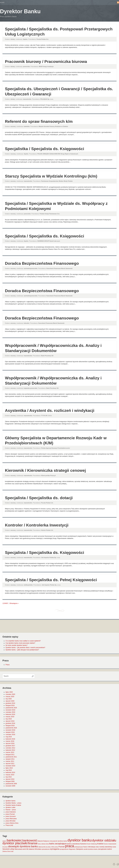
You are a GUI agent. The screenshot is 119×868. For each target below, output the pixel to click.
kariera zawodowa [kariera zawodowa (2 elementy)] (73, 844)
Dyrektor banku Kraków (13, 805)
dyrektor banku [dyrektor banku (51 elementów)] (80, 840)
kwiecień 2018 (10, 739)
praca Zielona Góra (12, 823)
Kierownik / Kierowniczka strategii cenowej (45, 470)
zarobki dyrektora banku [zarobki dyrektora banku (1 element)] (90, 849)
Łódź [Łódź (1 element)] (12, 851)
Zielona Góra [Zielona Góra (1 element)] (6, 851)
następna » (15, 603)
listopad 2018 (10, 726)
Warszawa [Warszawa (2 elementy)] (18, 849)
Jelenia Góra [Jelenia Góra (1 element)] (45, 844)
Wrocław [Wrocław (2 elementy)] (38, 849)
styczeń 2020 (10, 701)
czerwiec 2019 (10, 712)
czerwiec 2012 (10, 748)
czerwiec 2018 (10, 735)
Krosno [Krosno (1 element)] (106, 844)
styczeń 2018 (10, 743)
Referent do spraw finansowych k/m (39, 121)
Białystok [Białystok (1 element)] (40, 841)
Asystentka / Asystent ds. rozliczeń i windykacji (50, 410)
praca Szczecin (11, 816)
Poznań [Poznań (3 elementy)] (62, 847)
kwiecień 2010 (10, 772)
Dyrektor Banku (20, 11)
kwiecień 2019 (10, 714)
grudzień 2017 (10, 746)
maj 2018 (9, 737)
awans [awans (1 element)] (4, 841)
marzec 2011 (10, 761)
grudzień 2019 (10, 703)
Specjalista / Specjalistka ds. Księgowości (45, 236)
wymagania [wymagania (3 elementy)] (55, 849)
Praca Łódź (9, 825)
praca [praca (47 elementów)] (70, 846)
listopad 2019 (10, 705)
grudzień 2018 (10, 723)
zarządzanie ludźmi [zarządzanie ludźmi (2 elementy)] (105, 849)
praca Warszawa (11, 819)
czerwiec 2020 (10, 694)
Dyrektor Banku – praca (13, 803)
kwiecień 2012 (10, 750)
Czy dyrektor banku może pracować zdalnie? (20, 643)
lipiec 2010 (9, 768)
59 (10, 603)
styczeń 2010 (10, 779)
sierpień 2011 (10, 759)
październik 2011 (11, 757)
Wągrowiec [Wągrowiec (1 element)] (72, 849)
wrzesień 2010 (10, 766)
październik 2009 (11, 784)
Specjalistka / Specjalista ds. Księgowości (45, 149)
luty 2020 (9, 699)
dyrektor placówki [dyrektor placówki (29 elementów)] (15, 843)
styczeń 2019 (10, 721)
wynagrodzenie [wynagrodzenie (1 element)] (64, 849)
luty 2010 (9, 777)
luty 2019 (9, 719)
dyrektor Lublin (10, 807)
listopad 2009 (10, 781)
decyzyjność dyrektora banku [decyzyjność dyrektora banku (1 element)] (59, 841)
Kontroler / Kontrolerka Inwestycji (37, 525)
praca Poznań (10, 814)
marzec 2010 (10, 775)
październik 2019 (11, 708)
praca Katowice (11, 812)
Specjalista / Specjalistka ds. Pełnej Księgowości (51, 580)
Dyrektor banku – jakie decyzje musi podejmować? (22, 650)
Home (2, 2)
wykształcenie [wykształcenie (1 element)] (46, 849)
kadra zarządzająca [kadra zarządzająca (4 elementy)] (58, 844)
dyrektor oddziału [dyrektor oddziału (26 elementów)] (104, 840)
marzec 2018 (10, 741)
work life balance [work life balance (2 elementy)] (28, 849)
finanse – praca (11, 810)
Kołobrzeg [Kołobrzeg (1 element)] (94, 844)
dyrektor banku (10, 801)
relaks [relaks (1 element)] (97, 847)
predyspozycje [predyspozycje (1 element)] (79, 847)
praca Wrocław (10, 821)
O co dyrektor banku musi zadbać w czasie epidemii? (23, 641)
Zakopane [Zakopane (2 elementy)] (79, 849)
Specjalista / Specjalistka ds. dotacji (39, 498)
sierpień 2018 (10, 732)
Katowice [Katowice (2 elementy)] (83, 844)
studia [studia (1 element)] (114, 847)
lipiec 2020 (9, 692)
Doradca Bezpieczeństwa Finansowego (42, 263)
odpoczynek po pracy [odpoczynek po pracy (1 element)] (45, 847)
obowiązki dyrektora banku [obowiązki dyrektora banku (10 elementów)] (23, 846)
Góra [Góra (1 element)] (39, 844)
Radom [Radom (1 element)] (85, 847)
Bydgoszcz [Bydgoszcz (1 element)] (47, 841)
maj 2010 (9, 770)
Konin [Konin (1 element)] (89, 844)
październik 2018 (11, 728)
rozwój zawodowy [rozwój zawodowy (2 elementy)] (106, 847)
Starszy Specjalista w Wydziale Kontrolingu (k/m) (51, 176)
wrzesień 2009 (10, 786)
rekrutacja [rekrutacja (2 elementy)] (91, 847)
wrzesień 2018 (10, 730)
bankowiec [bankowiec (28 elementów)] (14, 840)
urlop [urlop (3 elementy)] (12, 849)
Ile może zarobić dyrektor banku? (17, 645)
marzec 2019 (10, 717)
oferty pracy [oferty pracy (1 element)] (55, 847)
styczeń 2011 (10, 764)
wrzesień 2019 (10, 710)
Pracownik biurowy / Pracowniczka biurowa (46, 62)
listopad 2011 (10, 755)
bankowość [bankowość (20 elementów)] (30, 840)
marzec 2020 (10, 697)
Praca (7, 665)
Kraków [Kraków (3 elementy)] (100, 844)
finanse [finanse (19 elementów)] (33, 843)
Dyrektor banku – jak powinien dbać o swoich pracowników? (25, 648)
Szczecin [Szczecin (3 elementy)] (6, 849)
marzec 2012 (10, 752)
